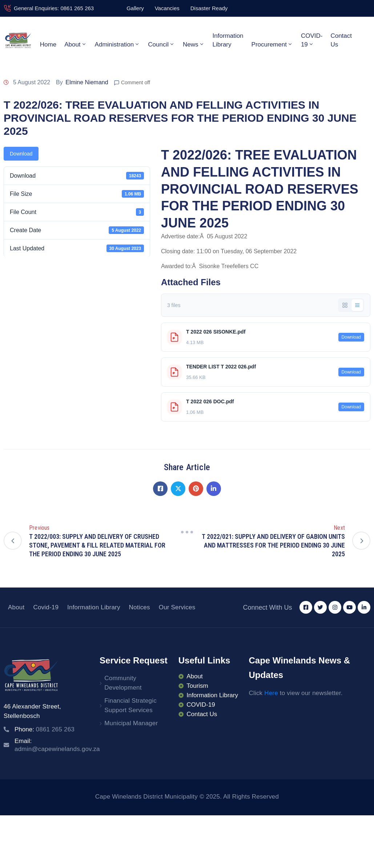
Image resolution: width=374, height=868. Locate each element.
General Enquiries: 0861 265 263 (54, 8)
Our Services (177, 607)
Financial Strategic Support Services (130, 705)
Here (271, 693)
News (194, 44)
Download (21, 154)
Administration (118, 44)
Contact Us (341, 40)
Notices (140, 607)
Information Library (228, 40)
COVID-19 (312, 40)
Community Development (123, 683)
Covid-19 (46, 607)
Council (161, 44)
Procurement (272, 44)
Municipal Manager (131, 723)
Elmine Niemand (87, 82)
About (75, 44)
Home (48, 45)
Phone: (45, 729)
